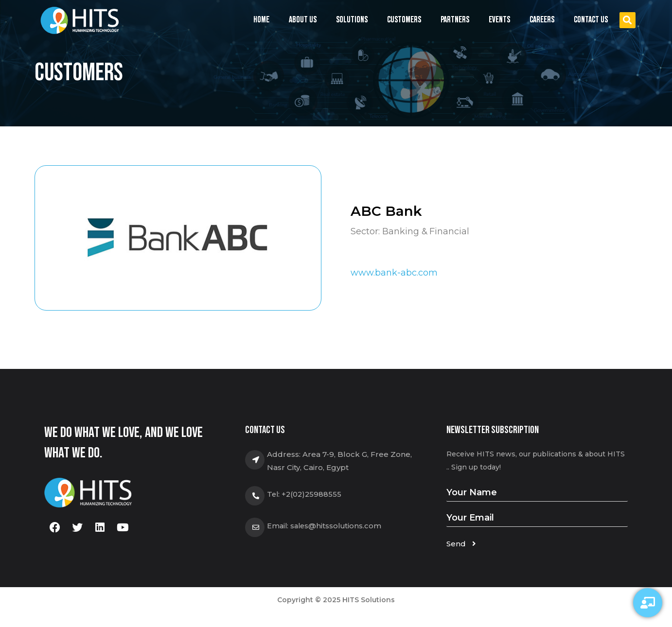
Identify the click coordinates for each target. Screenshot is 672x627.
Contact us (591, 20)
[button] (628, 20)
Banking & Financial (426, 231)
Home (261, 20)
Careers (542, 20)
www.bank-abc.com (394, 273)
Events (499, 22)
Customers (404, 20)
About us (303, 20)
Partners (455, 20)
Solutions (352, 22)
